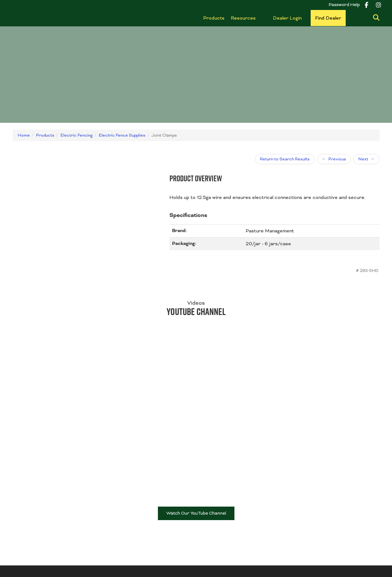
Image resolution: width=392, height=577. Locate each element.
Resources (243, 18)
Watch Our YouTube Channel (196, 417)
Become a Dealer (125, 502)
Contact (21, 502)
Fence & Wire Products (225, 495)
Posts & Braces (217, 502)
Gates (301, 494)
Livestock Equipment (316, 502)
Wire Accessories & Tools (228, 510)
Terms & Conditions (226, 557)
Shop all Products (313, 509)
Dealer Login (287, 18)
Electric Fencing (218, 518)
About (19, 495)
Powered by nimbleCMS (355, 557)
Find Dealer (328, 18)
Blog (111, 495)
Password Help (344, 5)
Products (214, 18)
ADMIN (316, 557)
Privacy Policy (264, 557)
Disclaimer (293, 557)
